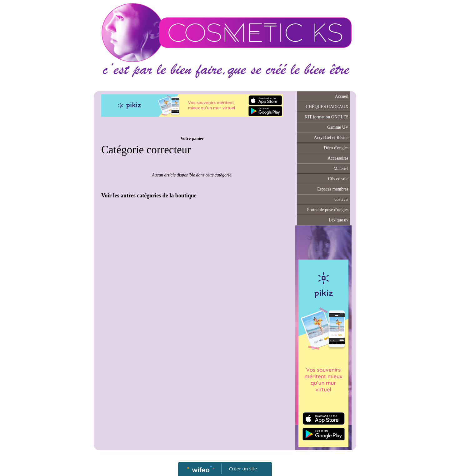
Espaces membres (333, 189)
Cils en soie (338, 179)
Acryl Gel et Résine (331, 138)
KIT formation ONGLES (327, 117)
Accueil (342, 96)
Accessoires (338, 158)
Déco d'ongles (336, 148)
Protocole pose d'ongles (328, 210)
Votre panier (192, 139)
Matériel (341, 169)
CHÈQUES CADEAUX (327, 107)
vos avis (342, 199)
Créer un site (243, 469)
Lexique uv (339, 220)
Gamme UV (338, 127)
